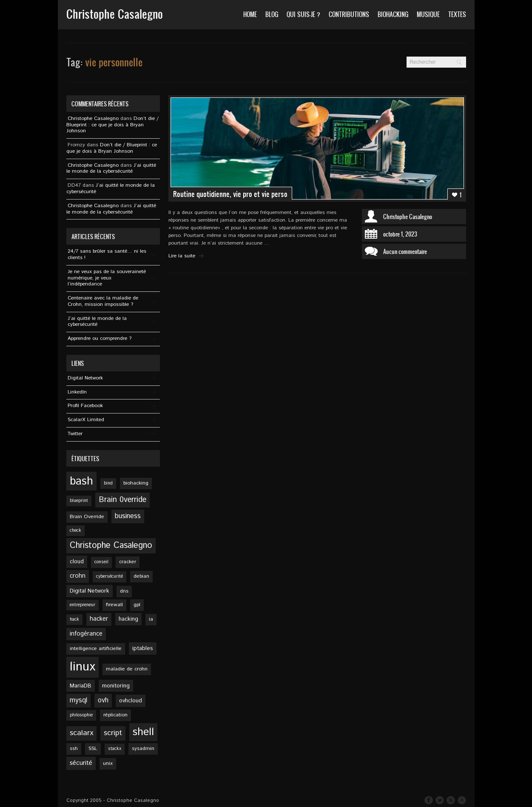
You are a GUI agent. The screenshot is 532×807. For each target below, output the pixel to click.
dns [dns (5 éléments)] (124, 591)
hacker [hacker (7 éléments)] (99, 619)
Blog (272, 14)
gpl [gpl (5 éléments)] (137, 605)
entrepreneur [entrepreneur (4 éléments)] (83, 605)
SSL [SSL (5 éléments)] (93, 749)
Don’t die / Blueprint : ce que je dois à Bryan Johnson (112, 125)
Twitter (75, 434)
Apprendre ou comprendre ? (100, 338)
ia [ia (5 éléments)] (151, 619)
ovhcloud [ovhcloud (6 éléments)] (131, 701)
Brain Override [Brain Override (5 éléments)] (87, 517)
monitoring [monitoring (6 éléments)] (116, 686)
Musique (428, 14)
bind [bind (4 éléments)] (108, 483)
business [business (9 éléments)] (128, 516)
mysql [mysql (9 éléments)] (78, 700)
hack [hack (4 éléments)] (74, 619)
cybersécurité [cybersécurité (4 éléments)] (110, 576)
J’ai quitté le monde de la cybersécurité (111, 168)
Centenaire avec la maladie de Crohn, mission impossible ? (103, 301)
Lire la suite (182, 256)
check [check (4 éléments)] (75, 530)
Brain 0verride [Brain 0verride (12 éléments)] (122, 500)
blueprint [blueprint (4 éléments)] (79, 501)
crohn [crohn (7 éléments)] (78, 576)
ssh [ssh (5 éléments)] (74, 749)
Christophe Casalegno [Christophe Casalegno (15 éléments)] (111, 546)
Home (250, 14)
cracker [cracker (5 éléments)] (128, 562)
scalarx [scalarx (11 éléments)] (81, 733)
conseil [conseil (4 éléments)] (101, 562)
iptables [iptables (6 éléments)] (143, 648)
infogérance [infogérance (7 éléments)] (86, 634)
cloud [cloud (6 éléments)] (77, 562)
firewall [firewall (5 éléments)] (114, 605)
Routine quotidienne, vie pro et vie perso (230, 194)
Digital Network (85, 378)
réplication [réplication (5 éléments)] (115, 715)
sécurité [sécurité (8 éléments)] (81, 763)
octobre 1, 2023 (400, 234)
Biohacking (393, 14)
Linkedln (77, 392)
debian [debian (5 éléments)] (141, 576)
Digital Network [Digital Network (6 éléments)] (90, 591)
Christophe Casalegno (408, 217)
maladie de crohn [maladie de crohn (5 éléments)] (127, 669)
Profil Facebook (85, 406)
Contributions (349, 14)
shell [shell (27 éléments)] (143, 732)
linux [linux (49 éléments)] (83, 667)
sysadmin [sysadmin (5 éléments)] (143, 749)
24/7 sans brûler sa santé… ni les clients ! (107, 254)
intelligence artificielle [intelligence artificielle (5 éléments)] (96, 649)
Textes (457, 14)
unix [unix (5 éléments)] (108, 763)
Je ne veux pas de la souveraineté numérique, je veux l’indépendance (107, 278)
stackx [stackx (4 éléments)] (115, 749)
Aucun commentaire (405, 251)
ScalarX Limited (86, 420)
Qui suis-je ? (303, 14)
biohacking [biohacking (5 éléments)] (136, 483)
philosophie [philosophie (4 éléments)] (81, 715)
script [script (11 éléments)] (113, 733)
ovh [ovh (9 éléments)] (103, 700)
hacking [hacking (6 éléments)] (128, 619)
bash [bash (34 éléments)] (81, 481)
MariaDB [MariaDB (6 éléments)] (81, 686)
